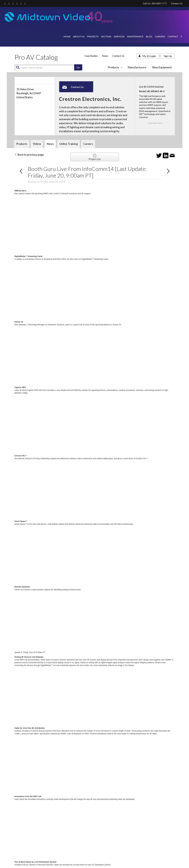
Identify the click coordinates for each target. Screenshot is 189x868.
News (105, 56)
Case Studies (91, 56)
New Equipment (162, 67)
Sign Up (168, 56)
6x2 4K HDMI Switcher (151, 87)
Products (115, 67)
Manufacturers (137, 67)
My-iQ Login (149, 56)
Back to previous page (29, 155)
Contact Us (118, 56)
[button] (181, 36)
